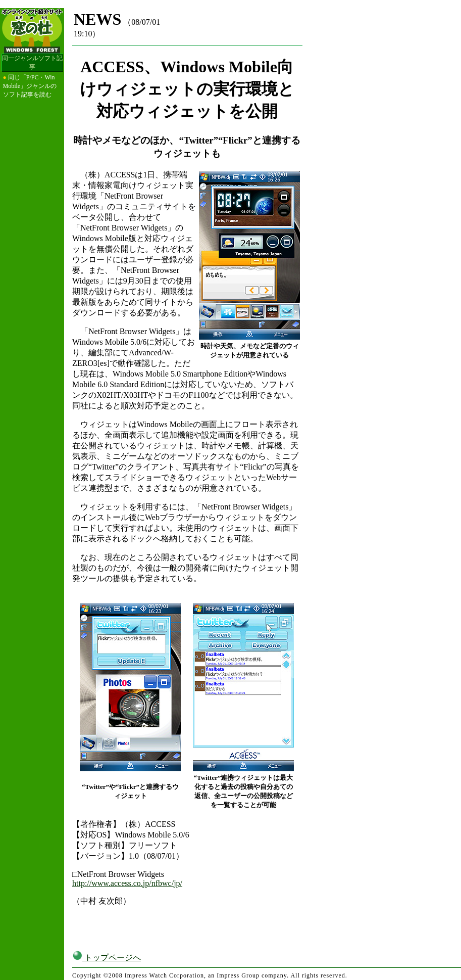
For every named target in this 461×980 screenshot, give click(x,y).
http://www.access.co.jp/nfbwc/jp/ (127, 883)
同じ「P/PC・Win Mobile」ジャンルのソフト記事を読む (30, 86)
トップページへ (107, 958)
